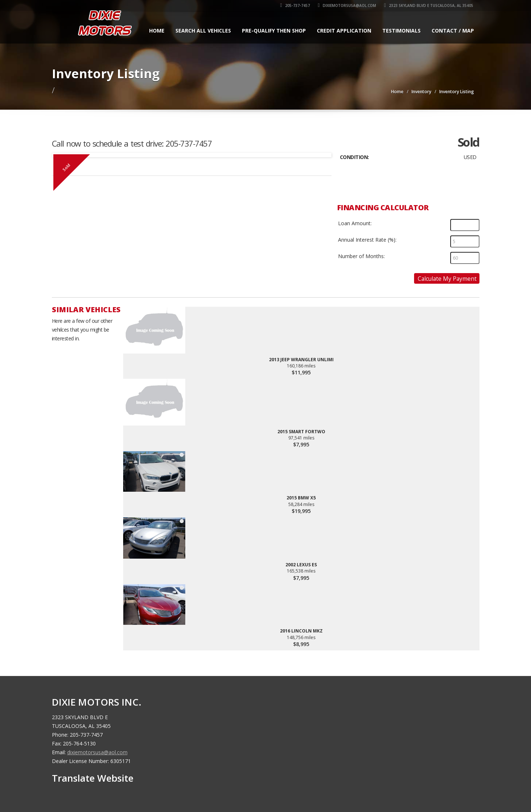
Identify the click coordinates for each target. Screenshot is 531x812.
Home (157, 31)
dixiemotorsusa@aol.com (347, 5)
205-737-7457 (295, 5)
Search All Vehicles (203, 31)
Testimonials (401, 31)
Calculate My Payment (447, 279)
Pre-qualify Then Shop (274, 31)
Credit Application (344, 31)
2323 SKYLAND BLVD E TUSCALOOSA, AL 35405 (429, 5)
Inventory (421, 92)
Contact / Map (453, 31)
